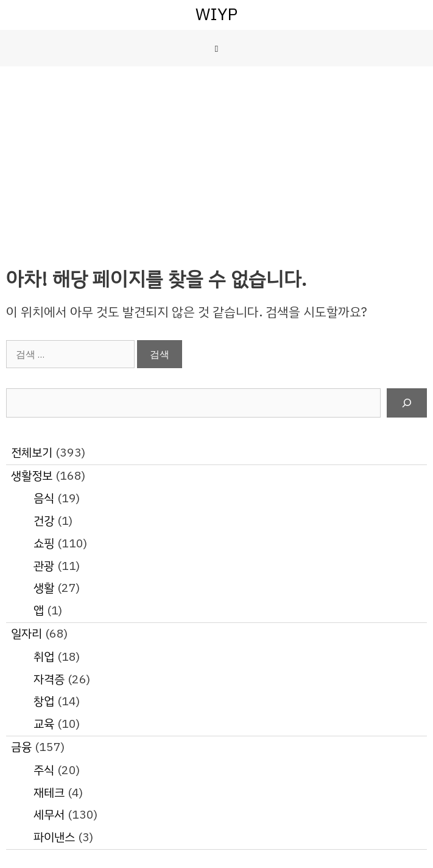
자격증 (49, 679)
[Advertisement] (216, 158)
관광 (44, 566)
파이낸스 (54, 837)
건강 (44, 521)
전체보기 (32, 453)
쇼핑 (44, 543)
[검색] (407, 403)
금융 (21, 747)
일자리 (26, 634)
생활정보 (32, 476)
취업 (44, 657)
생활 (44, 588)
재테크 (49, 793)
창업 (44, 701)
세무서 (49, 815)
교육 (44, 724)
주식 (44, 770)
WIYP (216, 14)
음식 (44, 498)
